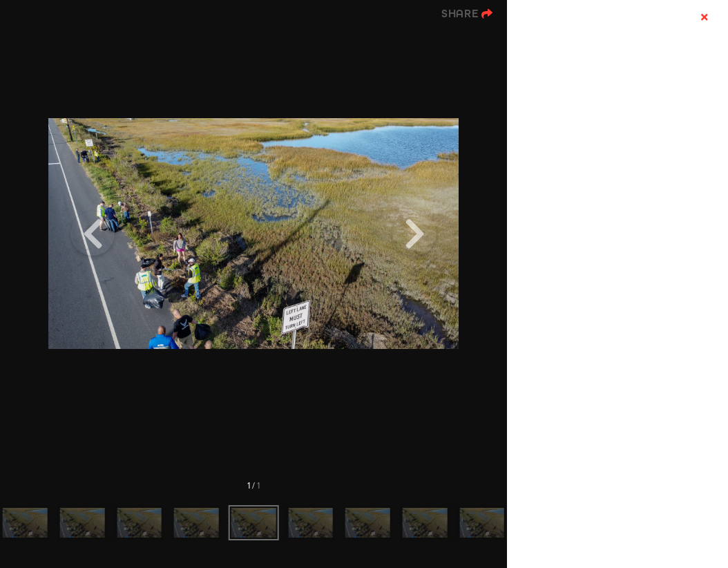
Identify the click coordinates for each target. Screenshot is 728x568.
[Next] (414, 234)
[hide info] (704, 18)
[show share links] (467, 14)
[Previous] (93, 234)
